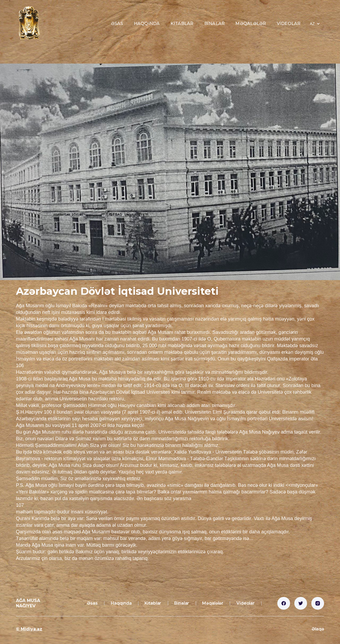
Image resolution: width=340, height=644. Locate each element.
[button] (315, 24)
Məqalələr (251, 24)
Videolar (289, 24)
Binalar (215, 24)
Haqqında (147, 24)
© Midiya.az (29, 629)
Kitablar (182, 24)
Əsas (117, 24)
